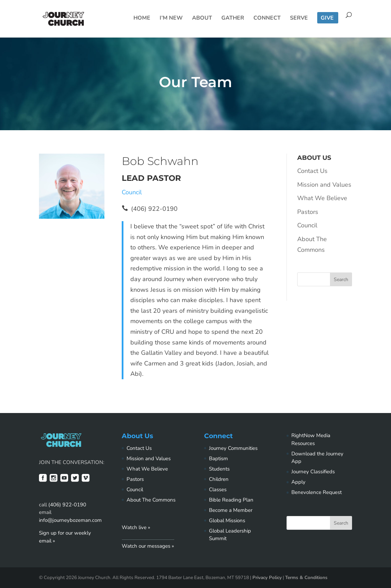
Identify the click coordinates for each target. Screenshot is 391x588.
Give (327, 19)
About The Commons (151, 500)
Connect (267, 19)
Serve (299, 19)
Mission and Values (324, 185)
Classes (218, 489)
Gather (233, 19)
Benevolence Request (317, 492)
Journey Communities (233, 448)
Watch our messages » (148, 546)
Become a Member (231, 510)
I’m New (171, 19)
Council (132, 192)
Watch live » (136, 527)
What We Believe (322, 198)
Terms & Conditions (306, 577)
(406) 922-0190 (67, 505)
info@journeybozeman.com (70, 520)
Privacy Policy (267, 577)
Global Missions (227, 520)
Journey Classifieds (313, 472)
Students (219, 469)
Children (219, 479)
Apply (298, 482)
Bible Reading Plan (231, 500)
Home (142, 19)
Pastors (308, 212)
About (202, 19)
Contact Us (312, 171)
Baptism (218, 458)
